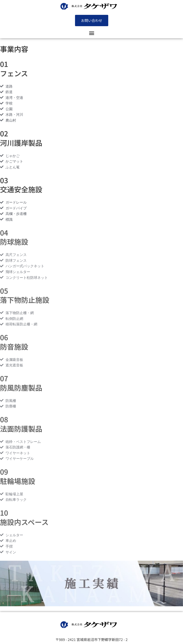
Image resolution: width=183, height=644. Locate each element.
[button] (91, 33)
